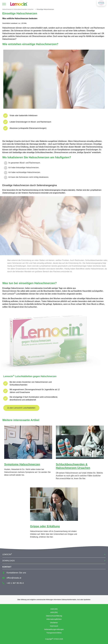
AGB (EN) (54, 612)
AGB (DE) (54, 609)
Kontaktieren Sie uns (14, 573)
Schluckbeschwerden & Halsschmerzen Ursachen (73, 466)
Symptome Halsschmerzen (22, 464)
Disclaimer (54, 623)
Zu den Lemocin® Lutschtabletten (21, 408)
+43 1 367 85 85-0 (13, 583)
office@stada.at (12, 578)
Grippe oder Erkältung (45, 526)
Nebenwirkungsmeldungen (54, 629)
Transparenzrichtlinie (54, 633)
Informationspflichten (54, 619)
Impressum (54, 626)
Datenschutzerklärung (54, 616)
